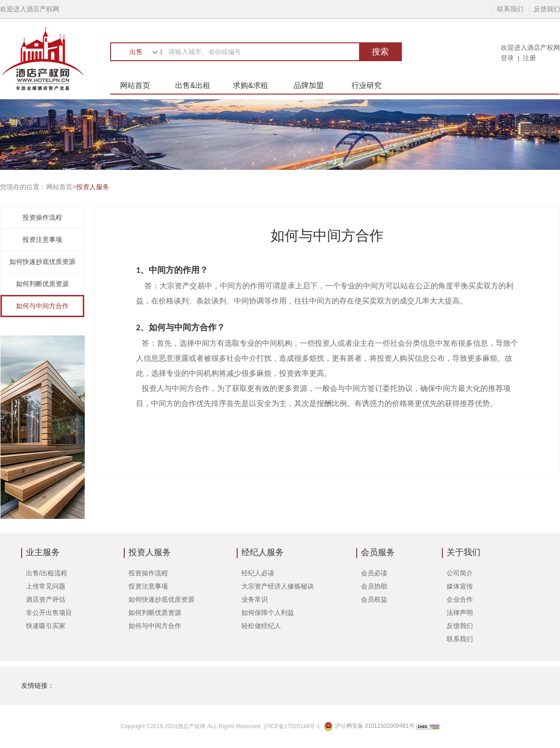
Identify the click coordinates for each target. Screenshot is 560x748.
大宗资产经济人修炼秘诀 (278, 586)
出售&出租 (193, 85)
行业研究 (367, 85)
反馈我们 (547, 9)
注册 (529, 58)
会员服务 (378, 552)
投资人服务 (150, 552)
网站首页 (135, 85)
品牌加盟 (309, 85)
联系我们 (510, 9)
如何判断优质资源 (42, 284)
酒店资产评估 (46, 599)
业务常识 (255, 599)
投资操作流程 (42, 217)
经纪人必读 (258, 573)
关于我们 (464, 552)
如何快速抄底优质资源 (42, 262)
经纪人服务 (263, 552)
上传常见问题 (46, 586)
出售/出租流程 (47, 573)
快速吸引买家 (46, 626)
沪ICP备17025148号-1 (292, 726)
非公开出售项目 (49, 613)
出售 (136, 52)
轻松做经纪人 (261, 626)
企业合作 (460, 599)
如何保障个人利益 (268, 613)
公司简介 (460, 573)
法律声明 (460, 613)
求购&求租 (251, 85)
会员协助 (374, 586)
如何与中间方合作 (42, 306)
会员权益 (374, 599)
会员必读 (374, 573)
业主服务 (43, 552)
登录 (507, 58)
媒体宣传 (460, 586)
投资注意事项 (42, 239)
